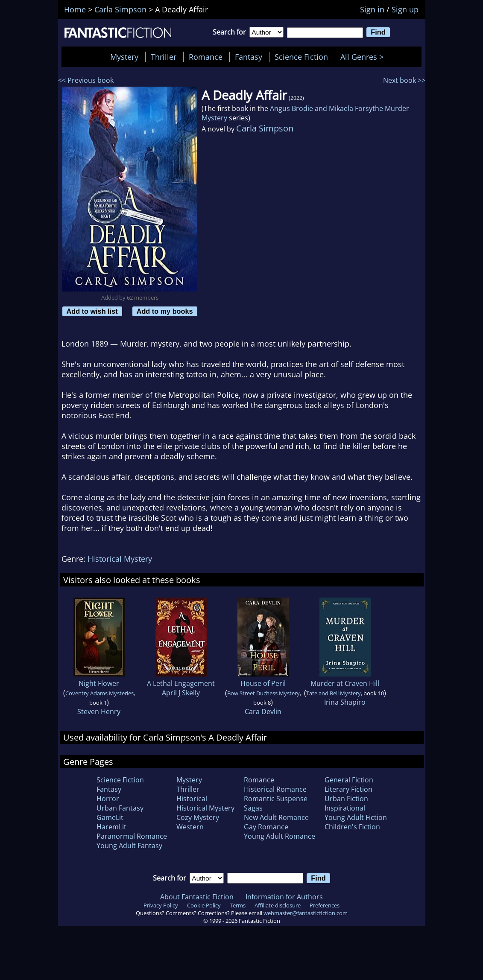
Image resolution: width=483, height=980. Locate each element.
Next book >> (404, 80)
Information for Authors (284, 897)
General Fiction (349, 780)
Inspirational (345, 808)
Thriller (164, 57)
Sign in (372, 9)
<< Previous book (86, 80)
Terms (238, 905)
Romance (206, 57)
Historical (192, 799)
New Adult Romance (276, 817)
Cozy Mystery (198, 817)
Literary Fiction (348, 789)
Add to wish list (92, 311)
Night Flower (99, 683)
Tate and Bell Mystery (334, 693)
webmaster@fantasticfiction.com (306, 913)
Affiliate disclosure (278, 905)
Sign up (405, 9)
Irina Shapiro (345, 702)
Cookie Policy (204, 905)
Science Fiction (301, 57)
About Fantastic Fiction (197, 897)
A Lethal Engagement (181, 683)
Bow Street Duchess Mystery (263, 693)
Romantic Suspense (276, 799)
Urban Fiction (346, 799)
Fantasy (249, 57)
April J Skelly (181, 693)
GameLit (110, 817)
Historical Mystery (120, 559)
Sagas (253, 808)
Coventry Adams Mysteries (100, 693)
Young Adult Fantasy (129, 846)
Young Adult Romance (280, 836)
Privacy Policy (161, 905)
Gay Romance (266, 827)
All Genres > (364, 57)
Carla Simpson (265, 128)
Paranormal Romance (132, 836)
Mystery (124, 57)
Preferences (325, 905)
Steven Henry (99, 712)
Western (190, 827)
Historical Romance (275, 789)
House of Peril (263, 683)
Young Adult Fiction (356, 817)
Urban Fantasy (120, 808)
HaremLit (111, 827)
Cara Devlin (263, 712)
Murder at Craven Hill (345, 683)
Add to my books (165, 311)
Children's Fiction (352, 827)
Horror (108, 799)
